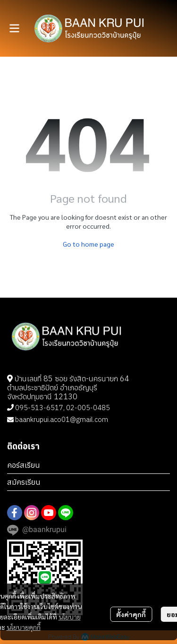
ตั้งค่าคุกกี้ (131, 614)
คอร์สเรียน (24, 465)
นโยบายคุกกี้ (24, 627)
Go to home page (88, 244)
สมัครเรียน (24, 482)
